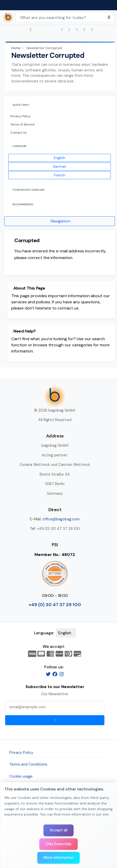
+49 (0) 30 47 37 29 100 (55, 605)
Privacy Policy (20, 116)
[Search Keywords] (60, 17)
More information (58, 858)
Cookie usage (21, 776)
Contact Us (19, 133)
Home (16, 48)
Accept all (58, 830)
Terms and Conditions (28, 764)
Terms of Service (22, 124)
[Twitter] (48, 674)
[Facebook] (55, 674)
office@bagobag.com (61, 519)
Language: (44, 633)
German (60, 166)
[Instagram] (62, 674)
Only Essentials (58, 844)
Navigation (61, 221)
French (60, 175)
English (60, 158)
